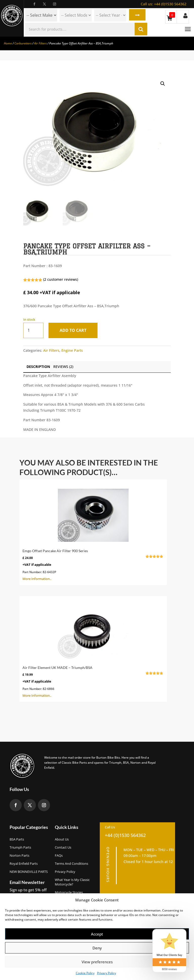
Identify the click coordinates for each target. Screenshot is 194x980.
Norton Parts (19, 855)
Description (38, 367)
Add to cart (74, 330)
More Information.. (93, 532)
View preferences (97, 962)
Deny (97, 948)
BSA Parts (17, 839)
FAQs (59, 855)
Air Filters (40, 43)
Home (8, 43)
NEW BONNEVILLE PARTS (29, 872)
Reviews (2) (63, 367)
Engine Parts (72, 350)
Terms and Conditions (71, 864)
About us (62, 839)
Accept (97, 934)
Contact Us (63, 847)
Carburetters (23, 43)
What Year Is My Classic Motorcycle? (72, 882)
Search (137, 15)
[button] (163, 84)
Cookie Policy (85, 973)
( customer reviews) (61, 279)
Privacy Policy (106, 973)
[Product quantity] (33, 330)
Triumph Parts (20, 847)
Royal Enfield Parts (24, 864)
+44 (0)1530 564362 (164, 4)
